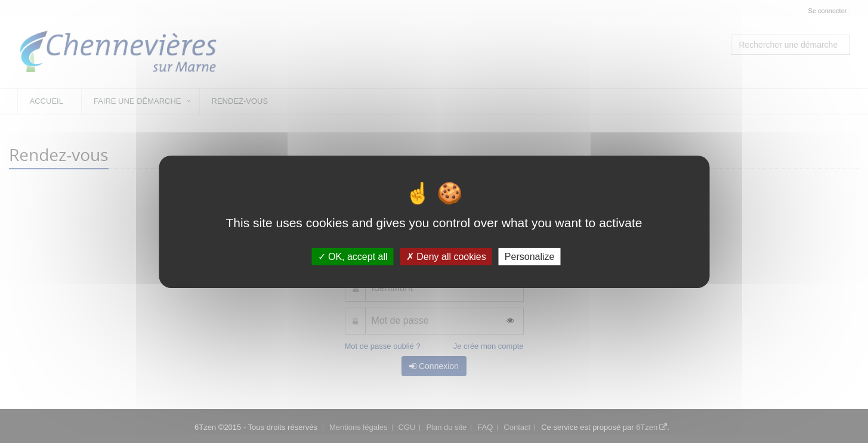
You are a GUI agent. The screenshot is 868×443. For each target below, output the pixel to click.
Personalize (530, 256)
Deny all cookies (446, 256)
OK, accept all (353, 256)
